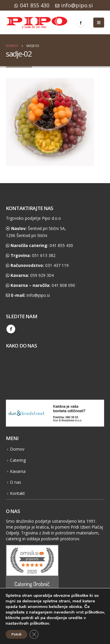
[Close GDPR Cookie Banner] (34, 634)
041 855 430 (32, 5)
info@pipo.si (74, 5)
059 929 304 (42, 275)
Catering (18, 460)
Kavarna (18, 471)
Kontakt (17, 493)
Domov (17, 449)
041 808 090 (63, 285)
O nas (16, 482)
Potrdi (16, 634)
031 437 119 (57, 265)
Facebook (11, 329)
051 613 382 (44, 255)
